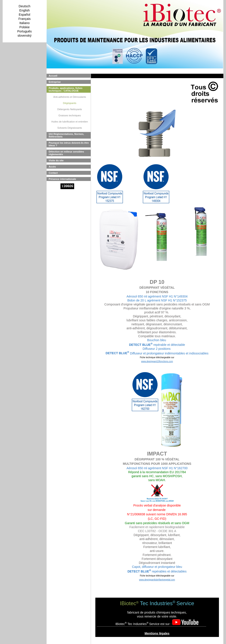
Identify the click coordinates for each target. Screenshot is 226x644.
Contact (53, 173)
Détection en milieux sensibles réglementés (66, 153)
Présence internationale (62, 179)
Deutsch (25, 6)
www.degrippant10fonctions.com (157, 361)
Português (24, 31)
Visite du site (56, 160)
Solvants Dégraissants (70, 128)
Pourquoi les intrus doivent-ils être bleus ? (69, 144)
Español (24, 15)
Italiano (24, 23)
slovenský (24, 36)
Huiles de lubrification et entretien (70, 122)
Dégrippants (70, 103)
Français (24, 19)
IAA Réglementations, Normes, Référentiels (66, 135)
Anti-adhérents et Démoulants (70, 97)
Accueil (53, 76)
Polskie (24, 27)
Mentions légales (157, 633)
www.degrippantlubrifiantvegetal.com (157, 580)
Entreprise (55, 82)
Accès (52, 167)
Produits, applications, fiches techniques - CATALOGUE (66, 89)
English (24, 10)
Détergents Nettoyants (70, 109)
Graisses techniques (70, 115)
